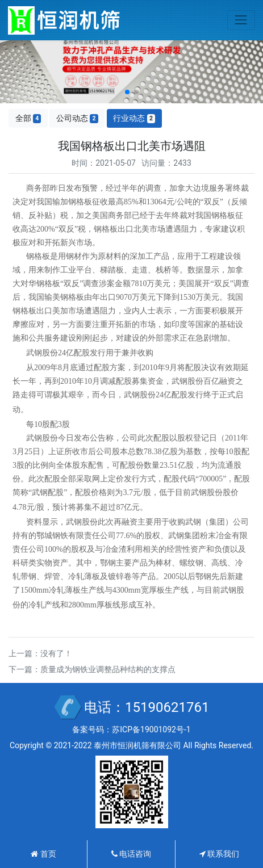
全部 (28, 118)
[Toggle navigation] (241, 20)
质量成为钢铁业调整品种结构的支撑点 (108, 669)
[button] (127, 92)
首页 (43, 854)
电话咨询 (131, 854)
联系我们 (219, 854)
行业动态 (134, 118)
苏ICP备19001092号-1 (151, 729)
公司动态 (77, 118)
